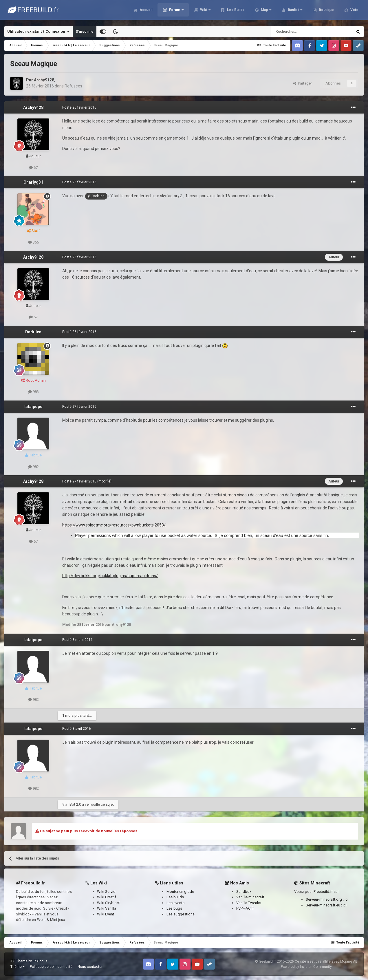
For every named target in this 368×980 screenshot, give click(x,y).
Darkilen (33, 332)
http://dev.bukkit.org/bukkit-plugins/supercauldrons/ (110, 576)
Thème (18, 967)
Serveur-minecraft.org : (325, 899)
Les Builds (235, 12)
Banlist (293, 12)
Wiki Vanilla (107, 908)
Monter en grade (180, 892)
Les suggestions (181, 914)
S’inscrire (85, 31)
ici (346, 899)
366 (33, 242)
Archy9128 (44, 80)
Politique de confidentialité (51, 967)
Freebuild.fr (323, 892)
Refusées (73, 86)
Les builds (175, 897)
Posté (79, 107)
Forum (175, 12)
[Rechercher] (300, 32)
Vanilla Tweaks (249, 903)
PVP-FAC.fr (245, 908)
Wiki (204, 12)
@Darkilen (96, 196)
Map (264, 12)
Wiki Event (106, 914)
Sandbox (244, 892)
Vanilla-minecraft (250, 897)
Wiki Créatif (107, 897)
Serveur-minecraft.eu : (324, 905)
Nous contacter (90, 967)
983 (33, 392)
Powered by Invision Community (306, 967)
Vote (354, 12)
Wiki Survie (106, 892)
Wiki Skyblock (109, 903)
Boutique (326, 12)
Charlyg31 (33, 182)
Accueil (145, 12)
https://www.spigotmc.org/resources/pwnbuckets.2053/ (114, 525)
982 (33, 467)
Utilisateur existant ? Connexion (38, 32)
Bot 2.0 (75, 804)
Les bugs (174, 908)
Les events (175, 903)
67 (33, 168)
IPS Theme (19, 961)
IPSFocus (40, 961)
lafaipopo (33, 407)
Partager (302, 83)
